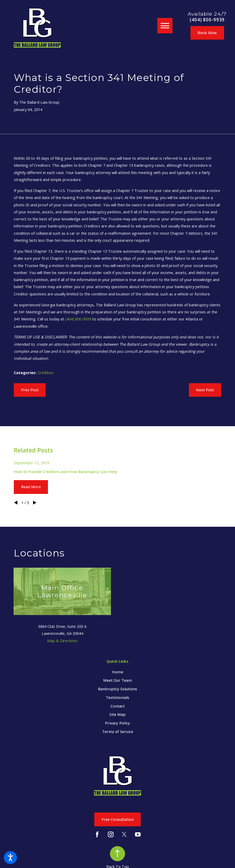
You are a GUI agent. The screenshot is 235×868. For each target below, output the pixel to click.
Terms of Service (118, 731)
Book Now (207, 33)
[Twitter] (124, 834)
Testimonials (118, 697)
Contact (118, 706)
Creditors (46, 373)
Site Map (118, 714)
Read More (31, 487)
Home (118, 672)
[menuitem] (118, 672)
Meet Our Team (118, 680)
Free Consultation (118, 819)
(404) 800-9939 (207, 20)
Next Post (205, 390)
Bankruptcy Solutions (118, 689)
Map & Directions (62, 641)
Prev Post (30, 390)
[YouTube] (138, 834)
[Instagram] (111, 834)
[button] (10, 858)
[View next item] (35, 503)
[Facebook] (97, 834)
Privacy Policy (118, 723)
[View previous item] (16, 503)
